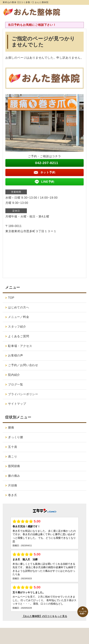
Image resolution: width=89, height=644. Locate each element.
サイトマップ (17, 404)
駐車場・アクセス (20, 346)
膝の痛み (14, 476)
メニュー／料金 (19, 317)
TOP (11, 298)
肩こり (13, 457)
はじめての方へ (19, 307)
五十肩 (13, 447)
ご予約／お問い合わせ (23, 365)
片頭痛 (13, 485)
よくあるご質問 (19, 336)
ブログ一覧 (16, 384)
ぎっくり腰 (16, 437)
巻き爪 (13, 495)
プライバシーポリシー (23, 394)
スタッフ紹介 (17, 327)
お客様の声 (16, 355)
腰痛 (11, 428)
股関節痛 (14, 466)
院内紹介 (16, 375)
